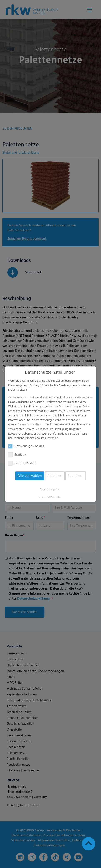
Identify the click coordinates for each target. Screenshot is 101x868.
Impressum (44, 498)
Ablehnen (55, 476)
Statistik (17, 455)
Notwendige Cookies (26, 446)
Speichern (76, 476)
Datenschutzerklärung (31, 425)
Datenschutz (57, 498)
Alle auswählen (30, 476)
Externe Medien (22, 463)
